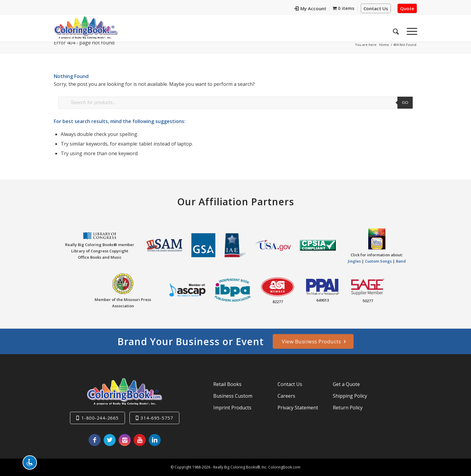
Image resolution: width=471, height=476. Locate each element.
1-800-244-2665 (100, 418)
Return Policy (348, 408)
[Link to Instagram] (125, 440)
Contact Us (376, 8)
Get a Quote (346, 384)
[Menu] (410, 30)
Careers (286, 396)
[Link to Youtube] (140, 440)
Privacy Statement (298, 408)
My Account (310, 8)
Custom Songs (378, 261)
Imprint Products (232, 408)
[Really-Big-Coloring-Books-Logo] (86, 27)
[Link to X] (110, 440)
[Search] (396, 30)
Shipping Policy (350, 396)
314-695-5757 (157, 418)
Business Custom (233, 396)
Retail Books (227, 384)
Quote (407, 8)
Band (401, 261)
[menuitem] (310, 9)
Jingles (354, 261)
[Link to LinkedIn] (155, 440)
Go (405, 102)
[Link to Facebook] (95, 440)
